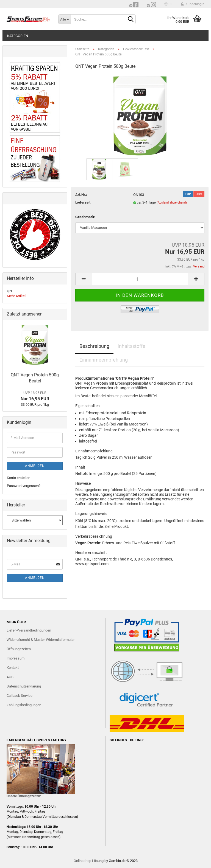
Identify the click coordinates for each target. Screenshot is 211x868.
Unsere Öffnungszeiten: (24, 796)
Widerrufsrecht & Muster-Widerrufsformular (41, 640)
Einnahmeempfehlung (104, 360)
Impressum (16, 658)
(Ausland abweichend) (172, 203)
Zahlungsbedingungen (24, 705)
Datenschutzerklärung (24, 686)
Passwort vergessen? (24, 486)
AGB (10, 677)
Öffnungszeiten (19, 649)
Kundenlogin (193, 4)
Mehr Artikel (16, 296)
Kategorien (18, 36)
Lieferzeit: (83, 202)
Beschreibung (94, 346)
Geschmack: (85, 217)
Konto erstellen (19, 478)
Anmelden (35, 466)
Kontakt (13, 668)
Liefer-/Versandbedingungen (29, 630)
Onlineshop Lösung (89, 861)
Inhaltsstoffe (131, 346)
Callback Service (20, 696)
